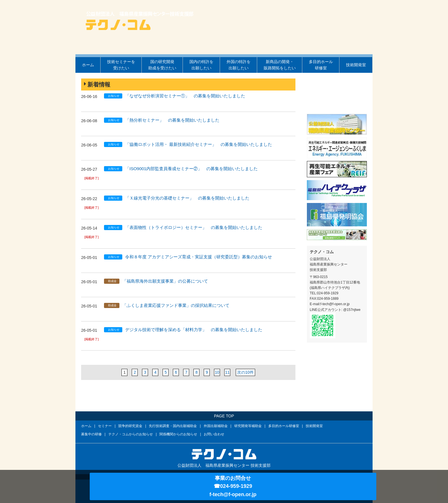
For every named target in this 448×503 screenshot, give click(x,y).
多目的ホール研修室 (321, 65)
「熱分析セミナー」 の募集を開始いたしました (172, 120)
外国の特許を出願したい (239, 65)
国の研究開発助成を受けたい (162, 65)
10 (217, 372)
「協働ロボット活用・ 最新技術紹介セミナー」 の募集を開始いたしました (199, 144)
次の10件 (245, 372)
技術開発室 (356, 65)
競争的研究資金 (130, 426)
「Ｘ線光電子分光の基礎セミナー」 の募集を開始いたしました (187, 198)
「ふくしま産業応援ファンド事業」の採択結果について (176, 305)
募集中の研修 (91, 434)
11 (227, 372)
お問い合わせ (214, 434)
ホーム (88, 65)
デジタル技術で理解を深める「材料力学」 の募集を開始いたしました (194, 330)
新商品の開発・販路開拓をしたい (280, 65)
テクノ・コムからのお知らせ (131, 434)
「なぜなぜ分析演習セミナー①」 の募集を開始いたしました (185, 96)
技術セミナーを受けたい (121, 65)
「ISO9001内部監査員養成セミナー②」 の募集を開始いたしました (191, 169)
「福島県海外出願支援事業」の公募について (165, 281)
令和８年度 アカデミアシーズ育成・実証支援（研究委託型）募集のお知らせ (199, 257)
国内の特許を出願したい (201, 65)
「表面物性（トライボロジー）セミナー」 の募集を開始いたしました (194, 227)
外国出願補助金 (216, 426)
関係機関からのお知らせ (178, 434)
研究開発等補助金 (248, 426)
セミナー (105, 426)
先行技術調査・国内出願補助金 (173, 426)
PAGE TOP (224, 416)
